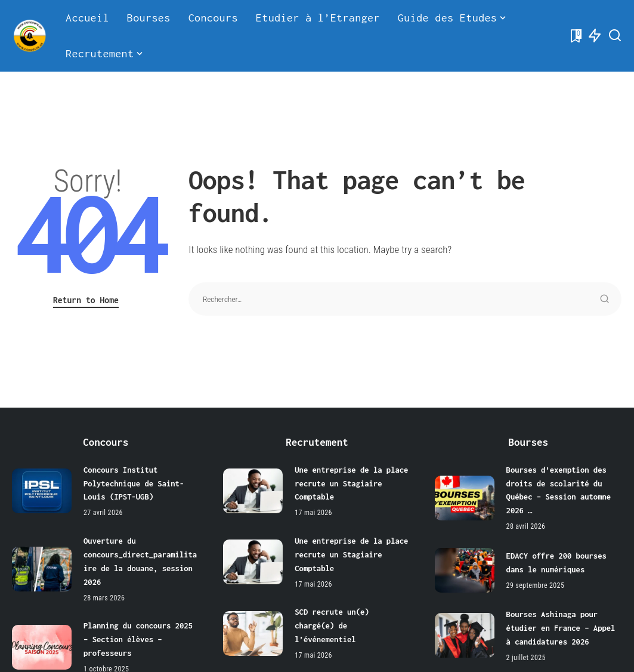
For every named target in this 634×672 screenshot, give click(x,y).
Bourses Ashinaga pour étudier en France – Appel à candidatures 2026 (562, 626)
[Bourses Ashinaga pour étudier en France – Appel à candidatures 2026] (465, 634)
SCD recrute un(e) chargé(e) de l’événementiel (332, 623)
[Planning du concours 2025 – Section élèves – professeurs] (42, 644)
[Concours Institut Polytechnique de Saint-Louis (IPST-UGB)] (42, 490)
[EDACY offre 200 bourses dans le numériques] (465, 568)
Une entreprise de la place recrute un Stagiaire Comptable (352, 483)
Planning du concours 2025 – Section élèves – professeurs (139, 636)
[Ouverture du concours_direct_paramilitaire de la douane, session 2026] (42, 567)
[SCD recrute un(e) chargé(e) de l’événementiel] (253, 631)
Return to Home (86, 300)
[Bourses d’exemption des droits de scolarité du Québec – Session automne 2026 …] (465, 497)
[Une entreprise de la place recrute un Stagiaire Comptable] (253, 490)
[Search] (615, 36)
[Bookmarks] (575, 36)
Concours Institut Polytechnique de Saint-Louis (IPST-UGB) (134, 483)
